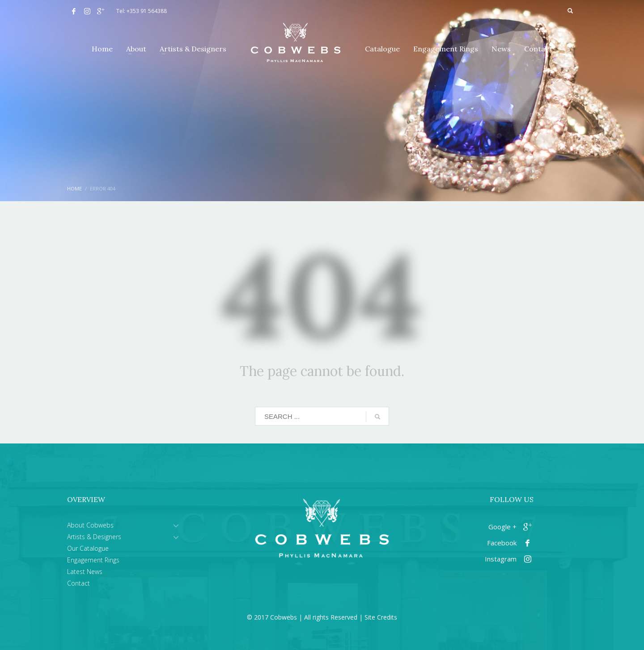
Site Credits (381, 617)
